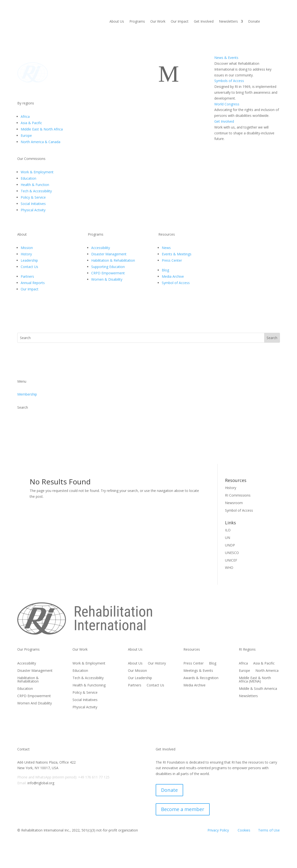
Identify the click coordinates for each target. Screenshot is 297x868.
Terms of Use (269, 830)
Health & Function (35, 185)
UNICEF (231, 560)
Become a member (183, 809)
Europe (26, 135)
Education (28, 178)
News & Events (226, 58)
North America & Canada (40, 142)
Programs (137, 22)
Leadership (29, 260)
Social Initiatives (33, 204)
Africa (25, 116)
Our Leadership (140, 678)
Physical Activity (33, 210)
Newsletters (228, 22)
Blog (165, 270)
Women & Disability (107, 279)
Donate (254, 22)
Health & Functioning (89, 685)
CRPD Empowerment (108, 273)
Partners (27, 276)
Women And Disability (35, 703)
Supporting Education (108, 267)
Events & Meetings (177, 254)
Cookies (244, 830)
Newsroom (234, 503)
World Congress (227, 104)
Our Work (158, 22)
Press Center (172, 260)
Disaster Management (109, 254)
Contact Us (29, 267)
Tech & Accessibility (36, 191)
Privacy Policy (218, 830)
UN (228, 538)
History (26, 254)
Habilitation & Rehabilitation (113, 260)
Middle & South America (258, 689)
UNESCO (232, 553)
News (166, 248)
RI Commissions (238, 495)
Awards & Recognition (201, 678)
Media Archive (173, 276)
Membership (27, 394)
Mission (27, 248)
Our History (157, 664)
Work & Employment (37, 172)
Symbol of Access (176, 283)
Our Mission (137, 671)
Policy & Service (33, 197)
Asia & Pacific (31, 123)
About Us (117, 22)
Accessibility (101, 248)
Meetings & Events (198, 671)
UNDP (230, 545)
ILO (228, 530)
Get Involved (204, 22)
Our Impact (180, 22)
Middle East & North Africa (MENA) (255, 680)
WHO (229, 568)
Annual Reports (33, 283)
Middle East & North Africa (42, 129)
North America (267, 671)
